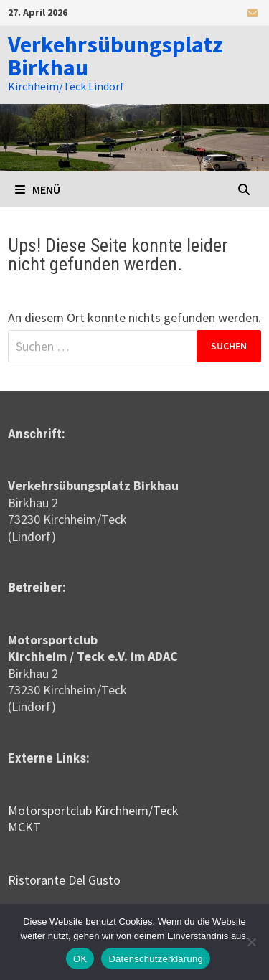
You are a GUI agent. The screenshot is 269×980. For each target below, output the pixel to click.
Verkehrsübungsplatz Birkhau (115, 56)
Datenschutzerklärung (155, 959)
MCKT (24, 827)
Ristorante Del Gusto (64, 880)
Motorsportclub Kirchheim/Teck (93, 810)
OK (80, 959)
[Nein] (251, 942)
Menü (38, 189)
